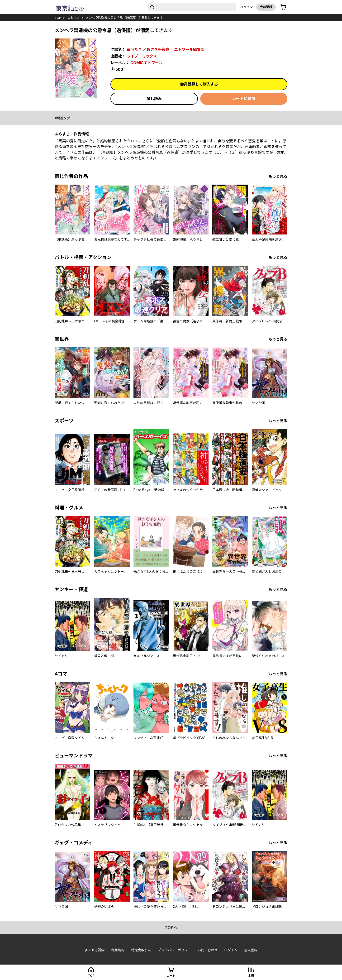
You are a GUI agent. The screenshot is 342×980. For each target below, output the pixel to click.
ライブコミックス (142, 56)
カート (171, 976)
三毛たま (134, 49)
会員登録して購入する (199, 84)
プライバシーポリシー (174, 950)
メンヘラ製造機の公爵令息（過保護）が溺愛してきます (124, 18)
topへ (171, 928)
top (58, 18)
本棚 (251, 976)
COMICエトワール (147, 63)
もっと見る (278, 176)
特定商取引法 (141, 950)
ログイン (247, 7)
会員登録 (266, 7)
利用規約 (118, 950)
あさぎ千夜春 (158, 49)
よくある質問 (95, 950)
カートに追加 (244, 99)
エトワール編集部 (189, 49)
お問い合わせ (208, 950)
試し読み (154, 99)
